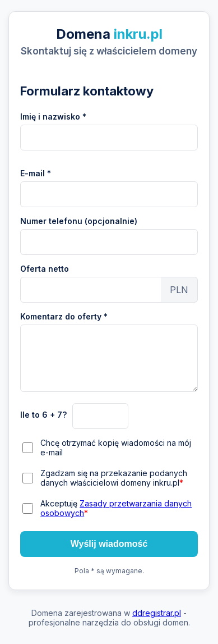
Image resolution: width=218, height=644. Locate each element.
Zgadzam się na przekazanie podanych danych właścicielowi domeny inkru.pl (114, 478)
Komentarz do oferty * (64, 316)
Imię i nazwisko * (53, 117)
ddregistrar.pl (157, 613)
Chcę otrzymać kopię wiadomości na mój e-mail (116, 447)
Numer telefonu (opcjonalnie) (79, 221)
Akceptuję (116, 508)
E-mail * (36, 173)
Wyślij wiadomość (109, 544)
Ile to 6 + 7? (43, 415)
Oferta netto (45, 269)
